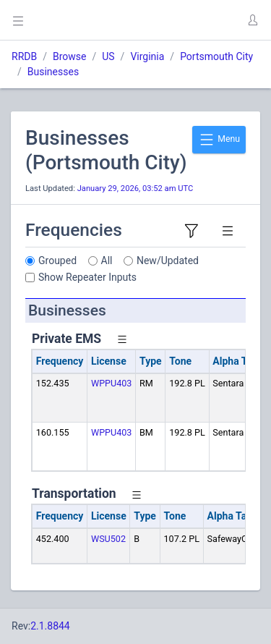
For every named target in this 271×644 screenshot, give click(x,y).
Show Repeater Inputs (87, 277)
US (108, 56)
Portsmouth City (216, 56)
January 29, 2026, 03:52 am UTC (135, 188)
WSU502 (108, 539)
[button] (252, 20)
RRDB (24, 56)
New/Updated (168, 260)
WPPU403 (111, 383)
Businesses (53, 72)
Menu (219, 140)
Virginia (147, 56)
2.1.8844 (50, 626)
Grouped (57, 260)
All (107, 260)
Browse (69, 56)
